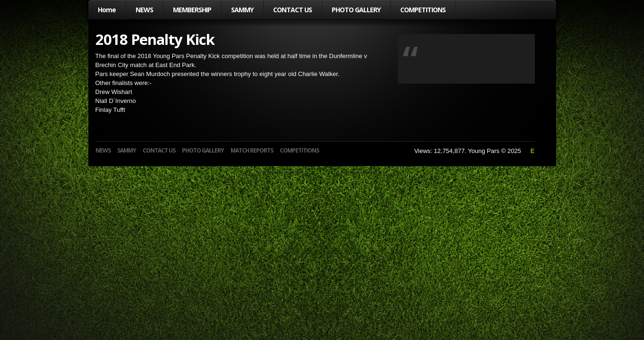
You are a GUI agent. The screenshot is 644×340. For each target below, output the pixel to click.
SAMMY (242, 10)
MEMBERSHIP (192, 10)
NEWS (144, 10)
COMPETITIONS (423, 10)
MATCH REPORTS (252, 150)
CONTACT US (292, 10)
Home (107, 10)
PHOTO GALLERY (356, 10)
